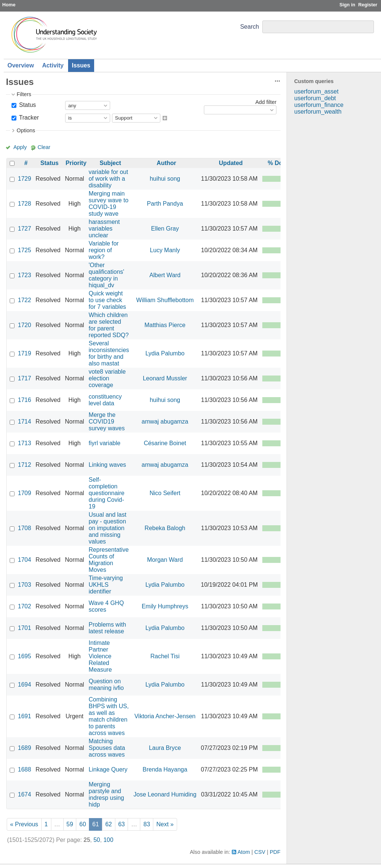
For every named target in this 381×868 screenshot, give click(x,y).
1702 (25, 606)
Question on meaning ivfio (106, 685)
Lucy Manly (165, 250)
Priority (76, 163)
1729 (25, 179)
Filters (24, 94)
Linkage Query (108, 769)
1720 (25, 325)
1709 (25, 493)
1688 (25, 769)
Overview (21, 65)
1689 (25, 748)
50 (97, 840)
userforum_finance (319, 105)
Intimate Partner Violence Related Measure (100, 656)
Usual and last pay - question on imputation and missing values (107, 528)
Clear (44, 147)
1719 (25, 353)
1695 (25, 656)
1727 (25, 229)
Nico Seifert (165, 493)
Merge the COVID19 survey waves (107, 422)
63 (122, 824)
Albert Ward (165, 275)
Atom (244, 852)
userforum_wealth (318, 112)
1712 (25, 465)
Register (368, 5)
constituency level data (105, 400)
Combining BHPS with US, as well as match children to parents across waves (109, 716)
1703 (25, 585)
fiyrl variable (104, 443)
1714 (25, 422)
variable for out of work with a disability (108, 179)
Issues (81, 65)
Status (27, 105)
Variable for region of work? (104, 250)
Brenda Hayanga (165, 769)
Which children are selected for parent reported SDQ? (109, 325)
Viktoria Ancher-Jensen (165, 716)
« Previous (24, 824)
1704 (25, 560)
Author (166, 163)
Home (9, 5)
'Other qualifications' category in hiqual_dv (106, 275)
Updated (231, 163)
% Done (278, 163)
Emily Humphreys (165, 606)
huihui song (165, 179)
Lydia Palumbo (165, 353)
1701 (25, 628)
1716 (25, 400)
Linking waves (107, 465)
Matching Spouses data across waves (107, 748)
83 (147, 824)
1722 (25, 300)
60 (83, 824)
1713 (25, 443)
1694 (25, 685)
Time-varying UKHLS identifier (106, 585)
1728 (25, 204)
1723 (25, 275)
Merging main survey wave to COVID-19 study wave (108, 204)
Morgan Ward (165, 560)
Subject (111, 163)
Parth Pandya (165, 204)
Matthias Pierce (165, 325)
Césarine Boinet (165, 443)
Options (26, 130)
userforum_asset (316, 91)
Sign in (347, 5)
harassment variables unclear (104, 229)
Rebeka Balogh (165, 528)
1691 (25, 716)
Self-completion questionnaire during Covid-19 (106, 493)
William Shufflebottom (165, 300)
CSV (260, 852)
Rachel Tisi (165, 656)
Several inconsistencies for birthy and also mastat (109, 353)
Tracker (28, 118)
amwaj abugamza (165, 422)
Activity (53, 65)
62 (109, 824)
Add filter (266, 102)
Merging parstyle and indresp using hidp (106, 794)
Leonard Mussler (165, 378)
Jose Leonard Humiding (165, 794)
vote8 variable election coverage (107, 378)
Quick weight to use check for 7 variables (107, 300)
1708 (25, 528)
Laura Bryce (165, 748)
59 (70, 824)
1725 (25, 250)
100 (108, 840)
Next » (165, 824)
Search (249, 27)
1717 (25, 378)
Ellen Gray (165, 229)
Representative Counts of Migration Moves (109, 560)
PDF (275, 852)
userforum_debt (315, 98)
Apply (20, 147)
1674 (25, 794)
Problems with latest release (107, 628)
